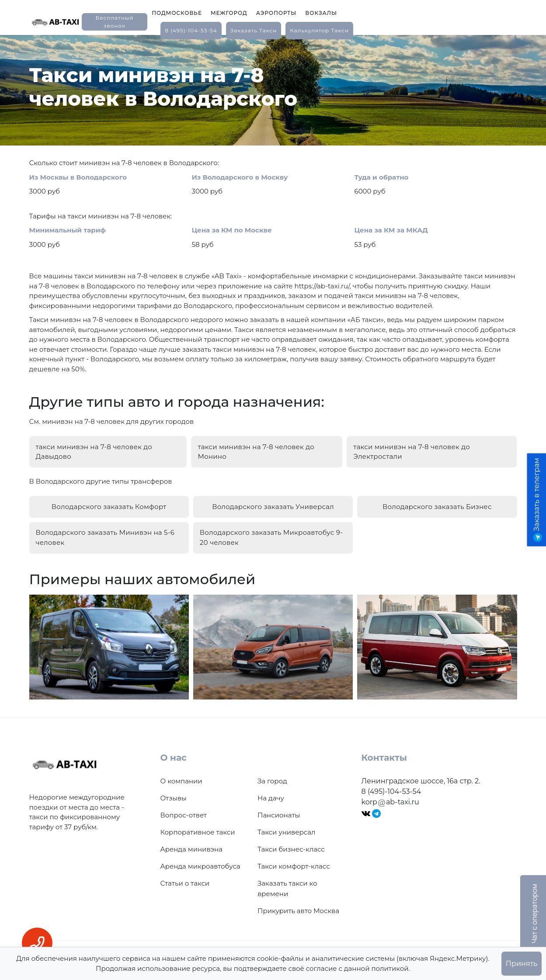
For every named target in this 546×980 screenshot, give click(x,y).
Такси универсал (286, 822)
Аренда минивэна (191, 840)
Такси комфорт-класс (294, 857)
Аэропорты (276, 13)
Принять (522, 964)
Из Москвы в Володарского (78, 177)
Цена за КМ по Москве (232, 230)
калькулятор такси (319, 30)
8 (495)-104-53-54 (191, 30)
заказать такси (254, 30)
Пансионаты (279, 805)
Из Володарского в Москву (240, 177)
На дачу (271, 788)
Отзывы (174, 788)
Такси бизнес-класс (291, 840)
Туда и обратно (382, 177)
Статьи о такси (185, 874)
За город (272, 771)
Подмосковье (177, 13)
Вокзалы (321, 13)
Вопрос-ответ (184, 805)
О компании (181, 771)
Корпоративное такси (198, 822)
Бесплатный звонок (114, 22)
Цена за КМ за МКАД (391, 230)
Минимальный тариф (68, 230)
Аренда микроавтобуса (200, 857)
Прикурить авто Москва (298, 901)
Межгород (229, 13)
